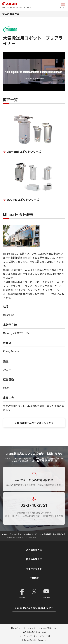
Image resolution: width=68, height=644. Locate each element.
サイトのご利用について (49, 628)
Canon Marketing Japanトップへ (34, 608)
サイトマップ (30, 628)
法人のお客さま (11, 14)
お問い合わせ (15, 628)
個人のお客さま (34, 559)
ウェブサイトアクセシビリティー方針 (35, 636)
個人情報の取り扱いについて (35, 632)
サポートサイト (34, 569)
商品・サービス (32, 534)
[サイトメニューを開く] (63, 5)
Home (5, 534)
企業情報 (34, 578)
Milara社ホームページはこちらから (34, 423)
